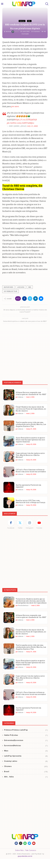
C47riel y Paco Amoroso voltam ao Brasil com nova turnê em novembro (31, 471)
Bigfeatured (9, 287)
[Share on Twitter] (30, 299)
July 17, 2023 (32, 126)
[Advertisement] (25, 351)
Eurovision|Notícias (26, 746)
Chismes (26, 766)
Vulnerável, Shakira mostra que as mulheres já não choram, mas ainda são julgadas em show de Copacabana (31, 601)
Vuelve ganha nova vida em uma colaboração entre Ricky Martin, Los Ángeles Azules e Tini (31, 424)
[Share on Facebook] (24, 299)
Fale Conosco (31, 850)
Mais (26, 751)
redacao (15, 32)
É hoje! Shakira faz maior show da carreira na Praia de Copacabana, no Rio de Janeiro (31, 409)
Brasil (26, 772)
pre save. (15, 106)
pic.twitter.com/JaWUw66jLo (21, 123)
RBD (30, 287)
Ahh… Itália (26, 777)
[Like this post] (19, 299)
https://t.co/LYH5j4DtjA (26, 120)
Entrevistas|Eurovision (26, 740)
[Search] (47, 4)
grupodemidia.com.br (25, 856)
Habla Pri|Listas (26, 735)
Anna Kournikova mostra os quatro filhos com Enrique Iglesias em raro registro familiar (30, 440)
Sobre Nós (19, 850)
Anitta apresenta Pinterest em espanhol (28, 486)
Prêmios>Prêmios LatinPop (26, 730)
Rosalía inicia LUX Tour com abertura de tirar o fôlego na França (30, 501)
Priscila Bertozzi (23, 606)
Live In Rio (21, 287)
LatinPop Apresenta (26, 756)
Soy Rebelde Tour (10, 291)
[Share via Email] (41, 299)
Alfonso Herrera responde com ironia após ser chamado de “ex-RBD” (31, 393)
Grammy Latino (26, 761)
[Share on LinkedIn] (35, 299)
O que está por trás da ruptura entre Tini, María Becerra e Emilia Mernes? (30, 455)
